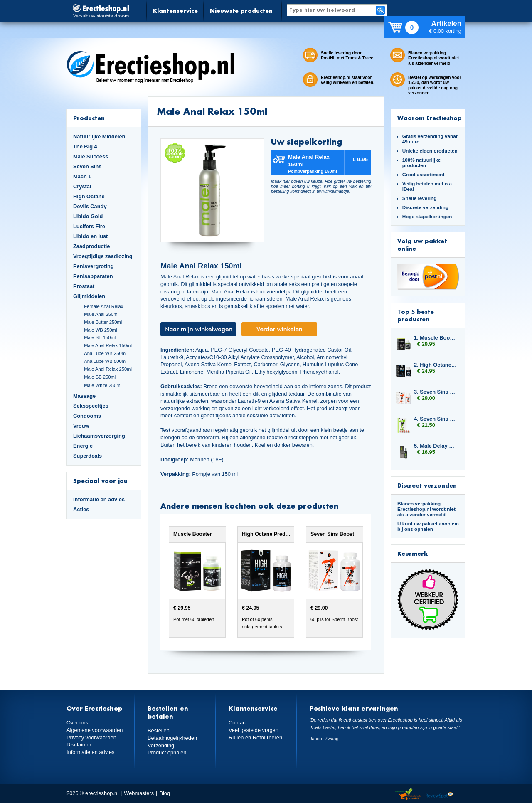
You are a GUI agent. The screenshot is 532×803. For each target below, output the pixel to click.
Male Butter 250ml (103, 322)
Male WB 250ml (100, 330)
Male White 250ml (103, 385)
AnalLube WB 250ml (105, 353)
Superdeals (87, 456)
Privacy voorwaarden (91, 738)
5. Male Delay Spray (436, 446)
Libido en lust (90, 236)
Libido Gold (88, 216)
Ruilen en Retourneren (255, 738)
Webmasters (139, 793)
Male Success (91, 156)
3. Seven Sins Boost (436, 392)
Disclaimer (79, 745)
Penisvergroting (94, 266)
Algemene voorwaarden (95, 730)
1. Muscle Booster (436, 338)
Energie (83, 446)
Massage (84, 396)
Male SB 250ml (100, 377)
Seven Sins (87, 166)
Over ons (77, 723)
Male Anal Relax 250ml (108, 369)
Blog (165, 793)
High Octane (89, 196)
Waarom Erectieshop (430, 118)
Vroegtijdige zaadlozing (103, 256)
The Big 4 (85, 147)
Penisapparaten (93, 276)
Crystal (82, 186)
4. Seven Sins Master (436, 419)
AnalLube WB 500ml (105, 361)
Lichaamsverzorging (99, 436)
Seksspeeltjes (91, 406)
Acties (81, 509)
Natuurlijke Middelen (99, 137)
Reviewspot (439, 794)
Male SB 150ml (100, 337)
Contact (238, 723)
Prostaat (84, 286)
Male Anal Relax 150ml (108, 345)
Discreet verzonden (427, 485)
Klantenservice (175, 11)
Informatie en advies (99, 499)
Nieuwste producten (241, 11)
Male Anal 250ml (101, 314)
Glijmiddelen (89, 296)
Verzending (161, 745)
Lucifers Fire (89, 226)
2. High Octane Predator (436, 365)
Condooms (87, 416)
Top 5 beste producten (416, 315)
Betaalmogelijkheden (172, 738)
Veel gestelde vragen (254, 730)
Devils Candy (90, 206)
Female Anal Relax (103, 306)
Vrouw (81, 426)
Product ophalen (167, 753)
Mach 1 (82, 176)
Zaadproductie (91, 246)
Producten (89, 118)
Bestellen (159, 730)
